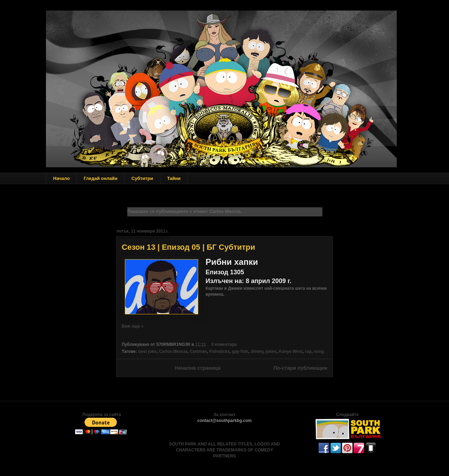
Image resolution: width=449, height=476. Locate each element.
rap (308, 351)
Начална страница (198, 368)
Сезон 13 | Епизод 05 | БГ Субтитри (188, 247)
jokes (271, 351)
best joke (147, 351)
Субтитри (142, 178)
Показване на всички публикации (283, 211)
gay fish (240, 351)
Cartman (198, 351)
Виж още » (133, 326)
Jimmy (257, 351)
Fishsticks (219, 351)
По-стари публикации (300, 368)
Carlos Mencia (173, 351)
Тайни (174, 178)
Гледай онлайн (101, 178)
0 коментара (224, 344)
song (319, 351)
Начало (62, 178)
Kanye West (291, 351)
